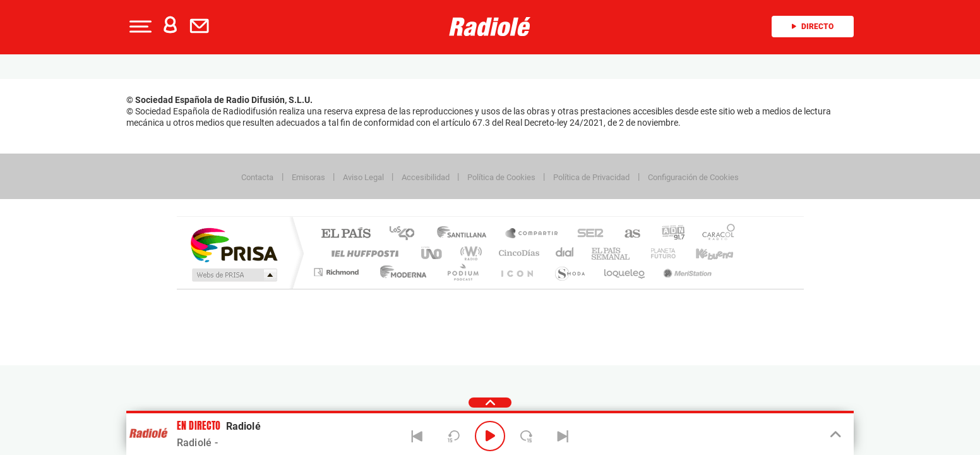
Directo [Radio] (813, 27)
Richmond (338, 272)
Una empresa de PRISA (234, 244)
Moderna (400, 272)
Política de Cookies (501, 177)
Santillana (465, 234)
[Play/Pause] (490, 436)
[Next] (563, 436)
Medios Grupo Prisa (233, 275)
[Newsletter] (202, 27)
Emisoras (308, 177)
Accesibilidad (426, 177)
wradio (469, 253)
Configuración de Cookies (693, 177)
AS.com (627, 234)
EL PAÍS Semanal (612, 253)
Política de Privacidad (591, 177)
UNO (433, 253)
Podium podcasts (462, 272)
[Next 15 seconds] (527, 436)
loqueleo (625, 272)
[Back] (417, 436)
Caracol (715, 234)
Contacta (257, 177)
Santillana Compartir (532, 234)
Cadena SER (587, 234)
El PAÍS (346, 234)
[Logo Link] (490, 27)
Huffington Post (362, 253)
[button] (139, 27)
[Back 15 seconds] (453, 436)
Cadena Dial (565, 253)
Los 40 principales (406, 234)
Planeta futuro (658, 253)
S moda (569, 272)
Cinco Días (517, 253)
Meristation (686, 272)
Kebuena (703, 253)
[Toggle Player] (834, 435)
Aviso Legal (363, 177)
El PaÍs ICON (517, 272)
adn (668, 234)
